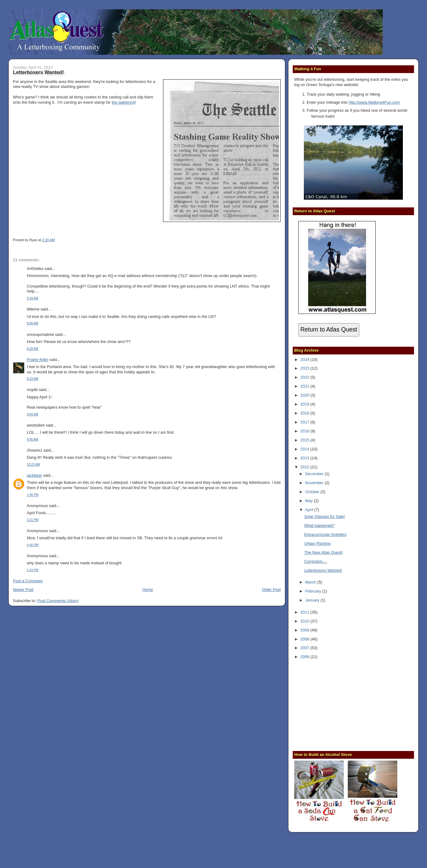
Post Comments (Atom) (58, 601)
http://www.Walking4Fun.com (374, 102)
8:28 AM (33, 349)
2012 (305, 467)
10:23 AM (33, 464)
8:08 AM (33, 323)
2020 (305, 395)
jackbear (35, 475)
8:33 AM (33, 379)
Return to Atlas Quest (329, 330)
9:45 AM (33, 439)
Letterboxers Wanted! (39, 72)
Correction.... (316, 561)
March (311, 582)
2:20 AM (48, 240)
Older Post (272, 590)
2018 (305, 413)
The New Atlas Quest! (323, 552)
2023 (305, 368)
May (309, 501)
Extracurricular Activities (325, 534)
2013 (305, 458)
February (314, 591)
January (313, 600)
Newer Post (23, 590)
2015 (305, 440)
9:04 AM (33, 414)
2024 (305, 360)
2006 (305, 657)
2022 (305, 377)
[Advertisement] (333, 705)
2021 (305, 386)
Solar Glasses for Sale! (325, 516)
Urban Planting (317, 543)
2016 (305, 431)
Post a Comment (28, 581)
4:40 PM (33, 545)
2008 (305, 639)
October (313, 492)
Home (148, 590)
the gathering (123, 102)
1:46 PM (33, 495)
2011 (305, 612)
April (310, 510)
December (315, 474)
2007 (305, 648)
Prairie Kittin (38, 360)
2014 (305, 449)
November (315, 483)
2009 (305, 630)
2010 (305, 621)
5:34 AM (33, 298)
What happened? (319, 525)
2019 (305, 404)
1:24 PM (33, 570)
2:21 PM (33, 520)
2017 (305, 422)
